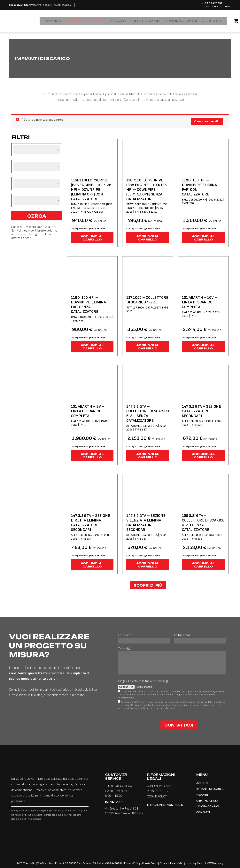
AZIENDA (59, 21)
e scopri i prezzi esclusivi (40, 5)
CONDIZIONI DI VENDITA (162, 786)
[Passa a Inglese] (211, 19)
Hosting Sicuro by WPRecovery (205, 863)
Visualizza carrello (207, 121)
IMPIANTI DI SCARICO (88, 21)
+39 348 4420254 (120, 786)
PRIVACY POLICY (158, 791)
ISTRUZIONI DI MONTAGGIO (165, 805)
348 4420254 (114, 863)
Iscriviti (38, 5)
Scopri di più (148, 585)
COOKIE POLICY (157, 797)
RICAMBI (117, 21)
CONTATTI (197, 21)
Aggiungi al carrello (92, 238)
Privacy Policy (133, 863)
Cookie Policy (150, 863)
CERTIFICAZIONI (141, 21)
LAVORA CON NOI (172, 21)
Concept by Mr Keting (172, 863)
